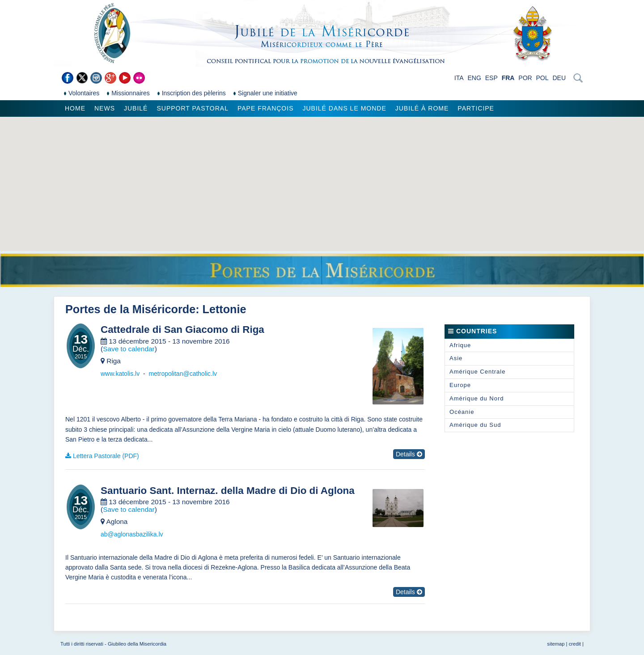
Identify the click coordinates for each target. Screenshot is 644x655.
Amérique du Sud (475, 425)
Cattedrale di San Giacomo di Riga (182, 330)
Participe (476, 108)
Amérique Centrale (477, 372)
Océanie (462, 412)
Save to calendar (129, 349)
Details (409, 454)
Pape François (266, 108)
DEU (559, 78)
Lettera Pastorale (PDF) (106, 456)
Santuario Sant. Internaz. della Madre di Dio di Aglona (228, 491)
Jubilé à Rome (422, 108)
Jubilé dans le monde (344, 108)
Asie (456, 358)
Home (75, 108)
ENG (474, 78)
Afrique (460, 345)
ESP (491, 78)
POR (525, 78)
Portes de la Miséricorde (130, 309)
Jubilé (136, 108)
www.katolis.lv (120, 374)
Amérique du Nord (477, 398)
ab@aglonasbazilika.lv (132, 534)
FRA (508, 78)
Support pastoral (192, 108)
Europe (460, 385)
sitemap (556, 644)
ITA (459, 78)
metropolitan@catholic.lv (183, 374)
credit (575, 644)
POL (542, 78)
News (105, 108)
